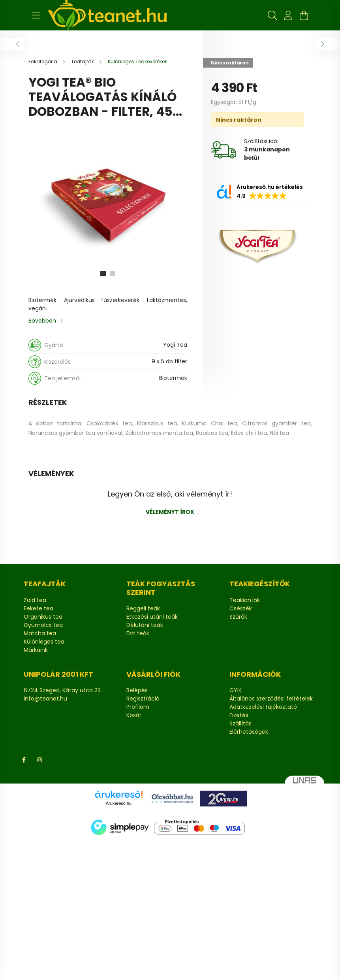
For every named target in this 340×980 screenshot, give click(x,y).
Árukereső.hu (119, 803)
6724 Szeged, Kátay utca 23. (63, 690)
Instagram (39, 760)
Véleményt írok (170, 512)
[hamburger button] (36, 15)
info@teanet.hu (45, 699)
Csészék (241, 609)
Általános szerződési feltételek (271, 699)
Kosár (134, 715)
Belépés (137, 690)
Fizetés (239, 715)
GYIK (236, 690)
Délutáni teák (145, 625)
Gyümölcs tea (43, 625)
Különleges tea (44, 642)
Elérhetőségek (249, 732)
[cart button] (304, 15)
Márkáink (36, 650)
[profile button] (288, 15)
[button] (260, 192)
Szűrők (238, 617)
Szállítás (240, 724)
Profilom (138, 707)
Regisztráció (143, 699)
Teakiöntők (245, 600)
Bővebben (42, 321)
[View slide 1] (103, 274)
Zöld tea (35, 600)
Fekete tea (39, 609)
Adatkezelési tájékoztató (263, 707)
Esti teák (138, 634)
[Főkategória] (43, 61)
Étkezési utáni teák (152, 617)
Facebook (24, 760)
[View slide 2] (113, 274)
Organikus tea (43, 617)
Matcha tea (40, 634)
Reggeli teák (143, 609)
